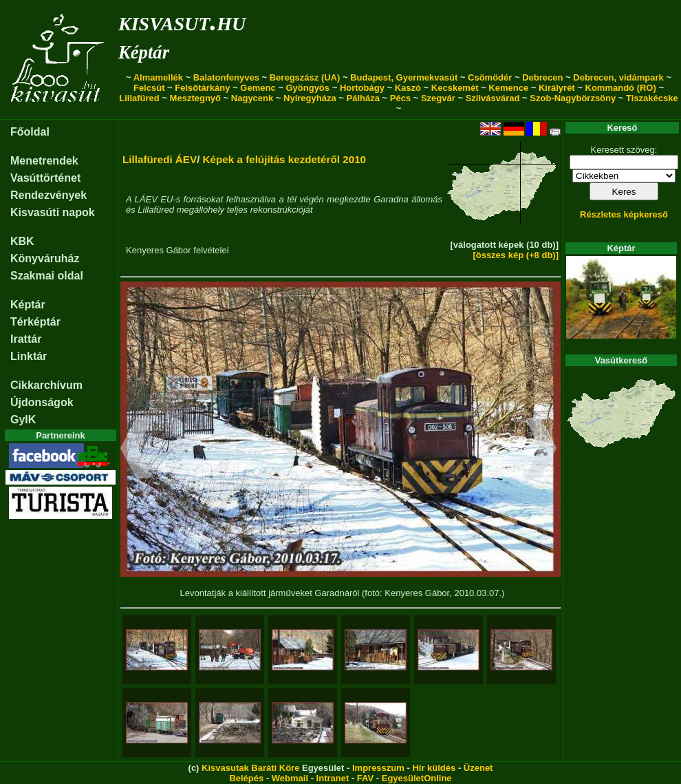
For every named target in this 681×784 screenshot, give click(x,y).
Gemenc (258, 88)
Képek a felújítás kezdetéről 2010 (284, 159)
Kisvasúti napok (53, 212)
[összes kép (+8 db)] (516, 255)
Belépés (246, 778)
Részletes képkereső (624, 214)
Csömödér (490, 77)
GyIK (23, 420)
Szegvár (438, 98)
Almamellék (158, 77)
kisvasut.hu (182, 21)
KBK (22, 241)
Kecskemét (455, 88)
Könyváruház (45, 258)
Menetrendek (44, 161)
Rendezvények (48, 195)
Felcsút (149, 88)
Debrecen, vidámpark (618, 77)
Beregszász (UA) (305, 77)
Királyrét (557, 88)
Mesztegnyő (195, 98)
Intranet (333, 778)
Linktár (29, 356)
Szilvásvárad (493, 98)
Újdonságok (42, 402)
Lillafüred (139, 98)
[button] (136, 450)
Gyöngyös (307, 88)
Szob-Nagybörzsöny (573, 98)
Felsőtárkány (202, 88)
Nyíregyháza (310, 98)
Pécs (400, 98)
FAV (365, 778)
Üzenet (478, 768)
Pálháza (363, 98)
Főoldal (30, 132)
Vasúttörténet (45, 178)
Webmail (290, 778)
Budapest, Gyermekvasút (404, 77)
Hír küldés (434, 768)
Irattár (26, 339)
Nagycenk (252, 98)
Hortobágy (362, 88)
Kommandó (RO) (621, 88)
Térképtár (35, 322)
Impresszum (378, 768)
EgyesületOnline (417, 778)
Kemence (508, 88)
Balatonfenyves (226, 77)
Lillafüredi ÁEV (160, 159)
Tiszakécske (652, 98)
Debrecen (542, 77)
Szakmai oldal (47, 276)
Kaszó (408, 88)
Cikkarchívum (46, 385)
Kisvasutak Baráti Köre (250, 768)
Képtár (144, 52)
